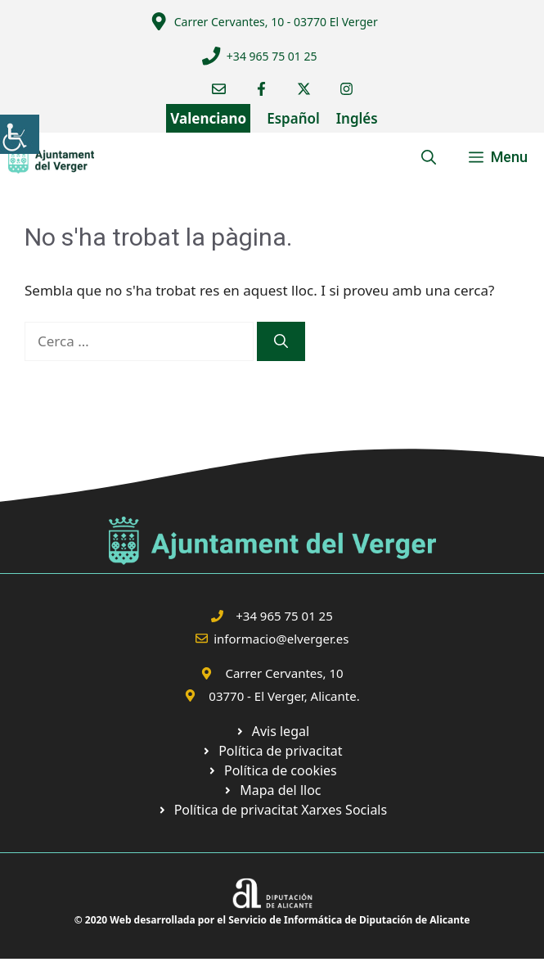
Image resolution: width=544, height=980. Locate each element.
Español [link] (293, 118)
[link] (20, 134)
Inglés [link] (357, 118)
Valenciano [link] (208, 118)
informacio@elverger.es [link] (281, 639)
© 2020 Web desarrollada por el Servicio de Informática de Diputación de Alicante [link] (272, 920)
